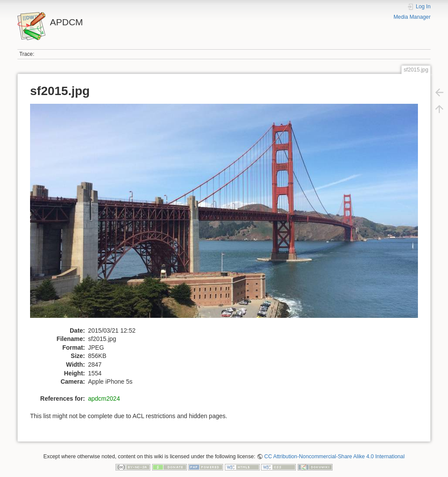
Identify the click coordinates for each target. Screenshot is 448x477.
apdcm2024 (104, 399)
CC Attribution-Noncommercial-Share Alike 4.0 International (334, 457)
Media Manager (412, 17)
